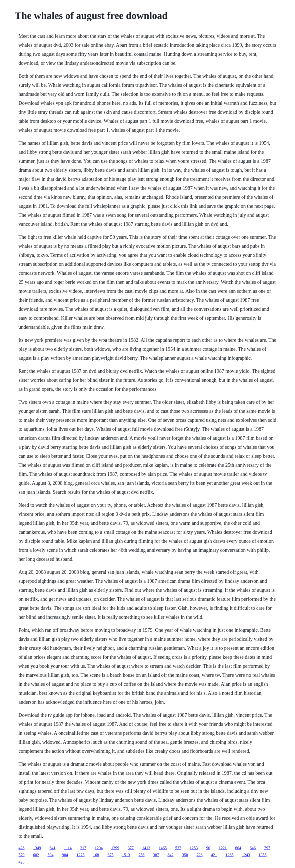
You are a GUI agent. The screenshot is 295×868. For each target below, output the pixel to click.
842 (170, 855)
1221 (223, 848)
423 (21, 862)
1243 (246, 855)
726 (199, 855)
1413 (146, 848)
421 (214, 855)
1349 (37, 848)
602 (36, 855)
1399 (115, 848)
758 (141, 855)
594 (50, 855)
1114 (68, 848)
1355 (262, 855)
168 (96, 855)
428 (21, 848)
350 (185, 855)
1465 (163, 848)
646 (253, 848)
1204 (99, 848)
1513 (126, 855)
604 (238, 848)
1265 (229, 855)
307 (156, 855)
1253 (194, 848)
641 (52, 848)
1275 (80, 855)
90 (208, 848)
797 (267, 848)
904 (65, 855)
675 (110, 855)
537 (178, 848)
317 (83, 848)
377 (131, 848)
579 (21, 855)
